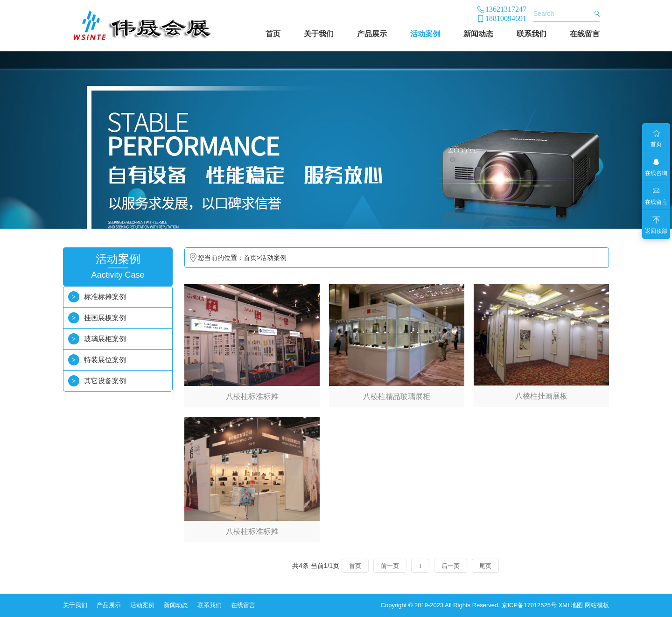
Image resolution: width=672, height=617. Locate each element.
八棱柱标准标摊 (252, 396)
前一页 (390, 566)
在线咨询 (656, 173)
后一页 (451, 566)
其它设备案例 (105, 381)
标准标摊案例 (105, 297)
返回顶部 (656, 231)
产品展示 (372, 34)
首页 (273, 34)
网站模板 (597, 605)
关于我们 (319, 34)
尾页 (485, 566)
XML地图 (571, 605)
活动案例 (425, 34)
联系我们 (532, 34)
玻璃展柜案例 (105, 339)
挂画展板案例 (105, 318)
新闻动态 (478, 34)
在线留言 (585, 34)
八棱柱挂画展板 (541, 396)
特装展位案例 (105, 360)
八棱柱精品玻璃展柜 (397, 396)
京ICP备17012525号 (529, 605)
